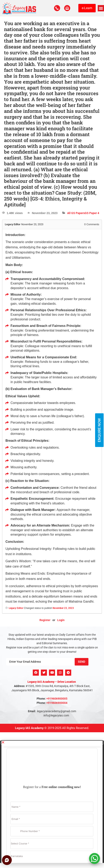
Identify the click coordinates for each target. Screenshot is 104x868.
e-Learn (87, 8)
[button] (101, 8)
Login (61, 620)
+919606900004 (57, 703)
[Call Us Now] (57, 8)
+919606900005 (57, 699)
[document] (52, 802)
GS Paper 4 (92, 213)
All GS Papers (76, 213)
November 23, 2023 (63, 608)
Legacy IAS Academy (29, 728)
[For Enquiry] (67, 8)
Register (45, 620)
